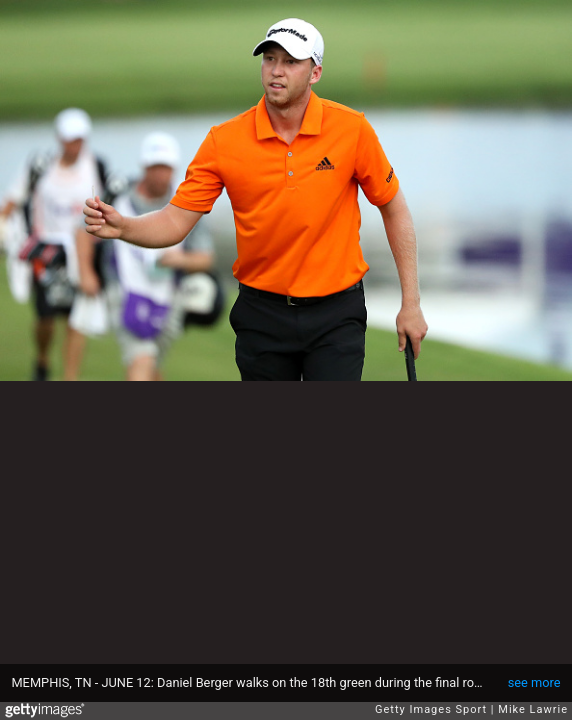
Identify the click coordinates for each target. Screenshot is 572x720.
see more (534, 682)
